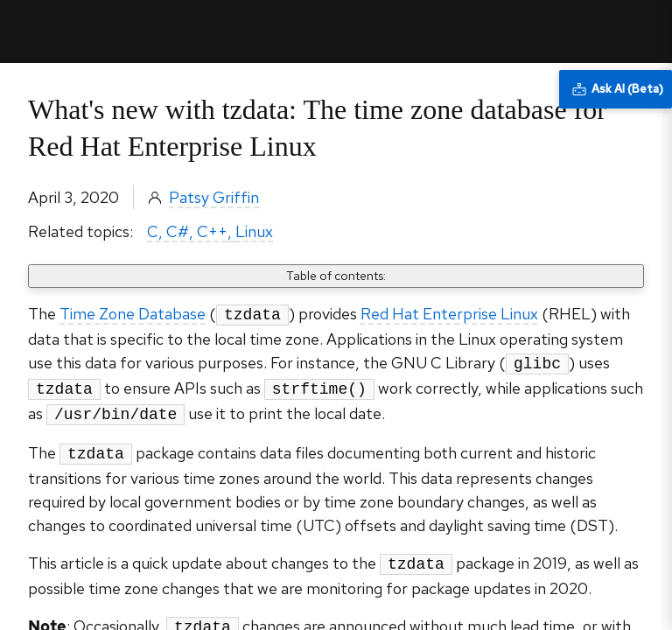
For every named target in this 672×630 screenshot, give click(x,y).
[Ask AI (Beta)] (616, 89)
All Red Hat (577, 31)
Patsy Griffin (214, 197)
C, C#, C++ (187, 231)
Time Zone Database (133, 314)
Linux (254, 231)
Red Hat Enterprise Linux (449, 314)
